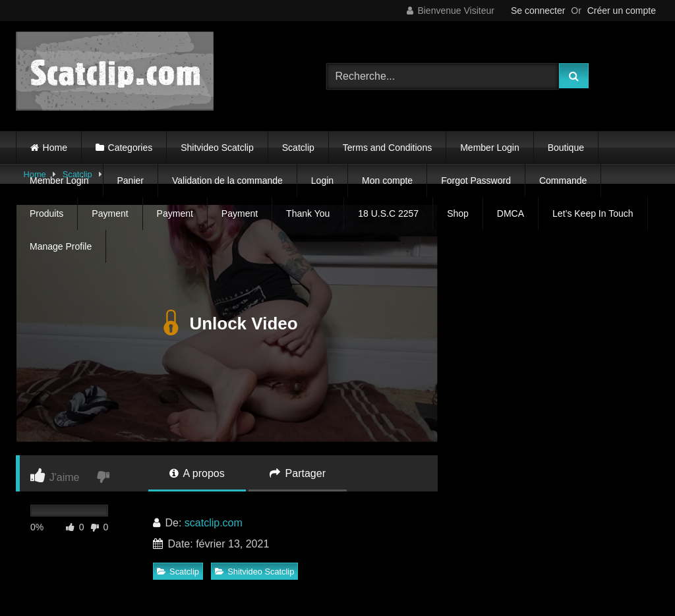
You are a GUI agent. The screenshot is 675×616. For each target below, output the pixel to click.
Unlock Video (226, 323)
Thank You (308, 213)
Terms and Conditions (387, 148)
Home (55, 148)
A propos (197, 473)
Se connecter (538, 11)
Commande (563, 181)
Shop (458, 213)
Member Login (490, 148)
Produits (46, 213)
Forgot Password (476, 181)
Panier (131, 181)
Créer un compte (622, 11)
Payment (110, 213)
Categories (131, 148)
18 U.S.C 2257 (388, 213)
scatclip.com (214, 523)
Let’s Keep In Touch (593, 213)
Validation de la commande (227, 181)
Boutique (566, 148)
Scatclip (298, 148)
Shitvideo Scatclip (217, 148)
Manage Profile (61, 246)
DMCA (511, 213)
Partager (298, 473)
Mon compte (387, 181)
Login (322, 181)
